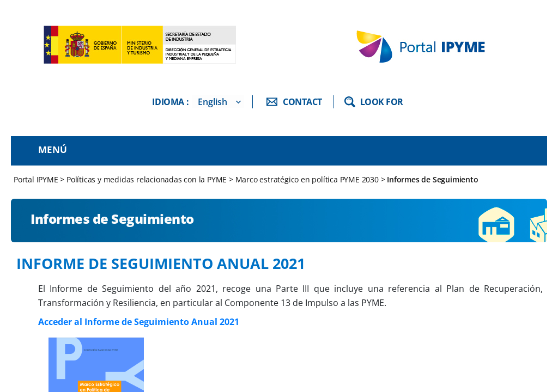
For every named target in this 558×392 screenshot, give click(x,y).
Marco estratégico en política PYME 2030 (307, 179)
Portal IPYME (37, 179)
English (213, 102)
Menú (53, 149)
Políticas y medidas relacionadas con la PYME (147, 179)
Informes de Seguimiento (432, 179)
